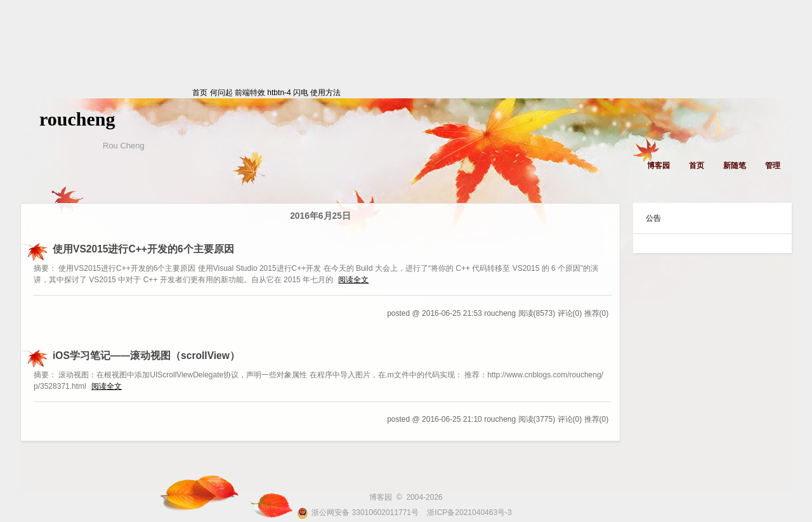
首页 (105, 93)
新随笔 (735, 166)
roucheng (77, 119)
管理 (773, 166)
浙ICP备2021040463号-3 (469, 512)
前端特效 (250, 93)
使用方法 (325, 93)
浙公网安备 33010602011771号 (358, 512)
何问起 (221, 93)
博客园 (658, 166)
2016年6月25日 (320, 216)
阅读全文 (353, 280)
